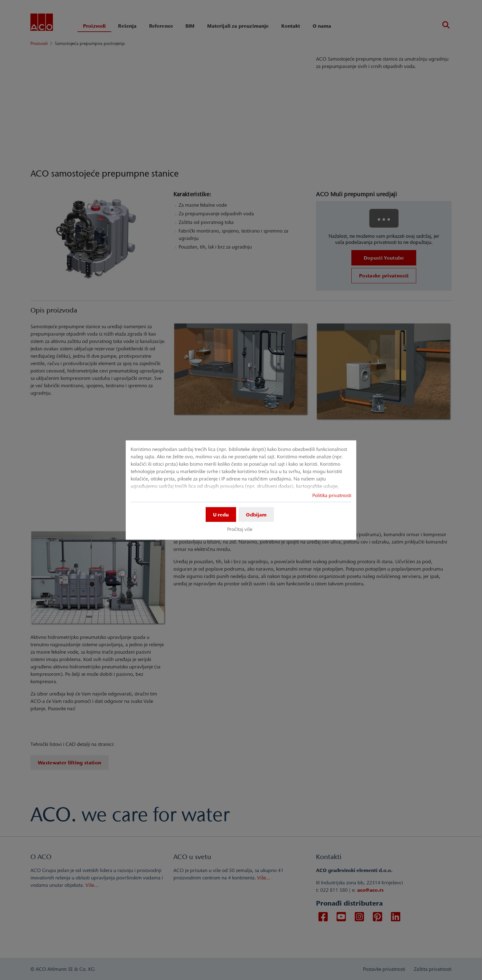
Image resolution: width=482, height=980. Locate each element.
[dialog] (241, 490)
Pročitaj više (240, 529)
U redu (221, 515)
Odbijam (256, 515)
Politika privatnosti (332, 495)
